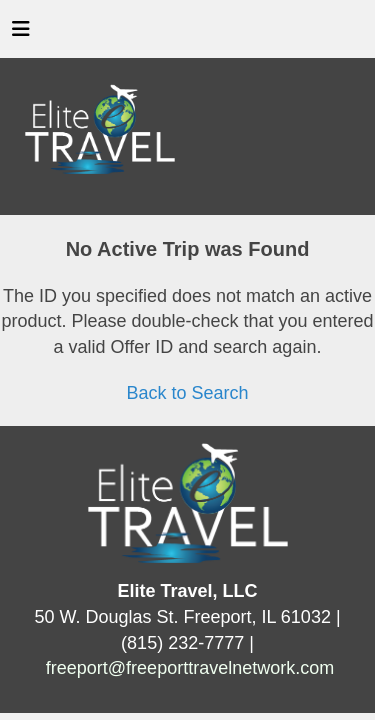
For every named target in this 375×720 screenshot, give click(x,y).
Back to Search (187, 393)
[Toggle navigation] (21, 34)
